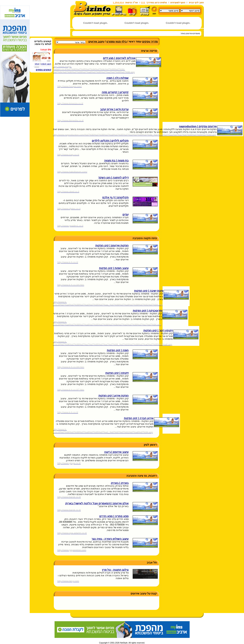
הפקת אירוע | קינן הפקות (114, 396)
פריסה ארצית (149, 51)
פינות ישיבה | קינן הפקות (149, 291)
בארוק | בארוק (120, 483)
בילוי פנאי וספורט (116, 42)
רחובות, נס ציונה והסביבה (142, 476)
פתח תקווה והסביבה (145, 238)
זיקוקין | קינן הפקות (117, 373)
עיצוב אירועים (96, 42)
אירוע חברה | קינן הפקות (139, 418)
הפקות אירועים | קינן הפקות (112, 245)
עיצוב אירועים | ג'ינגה (116, 452)
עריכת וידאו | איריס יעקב (114, 109)
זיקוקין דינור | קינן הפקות (158, 330)
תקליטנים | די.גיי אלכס (115, 197)
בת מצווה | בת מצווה (116, 160)
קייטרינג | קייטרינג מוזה (115, 92)
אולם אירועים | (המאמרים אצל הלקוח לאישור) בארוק (97, 503)
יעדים (126, 214)
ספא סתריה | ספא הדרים (114, 516)
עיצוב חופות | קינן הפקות (114, 268)
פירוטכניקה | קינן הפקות (147, 311)
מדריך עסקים (150, 42)
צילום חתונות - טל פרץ (115, 570)
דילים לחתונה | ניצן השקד (113, 178)
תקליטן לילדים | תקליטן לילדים (110, 141)
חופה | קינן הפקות (118, 350)
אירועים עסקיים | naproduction (198, 126)
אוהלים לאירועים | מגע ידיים (119, 58)
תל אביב (152, 563)
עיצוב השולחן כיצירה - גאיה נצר (110, 539)
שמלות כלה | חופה (117, 78)
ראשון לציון (150, 445)
